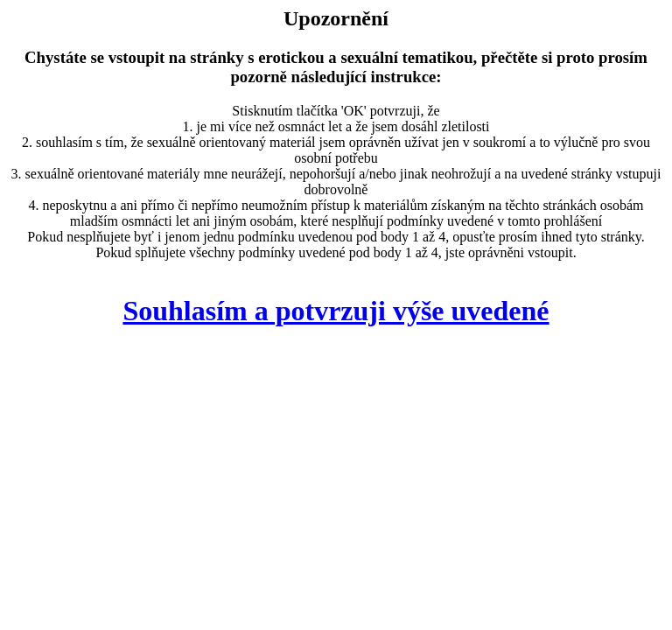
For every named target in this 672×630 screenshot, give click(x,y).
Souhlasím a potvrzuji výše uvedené (336, 311)
